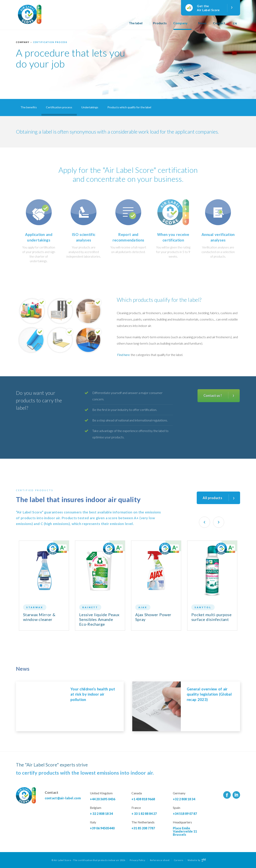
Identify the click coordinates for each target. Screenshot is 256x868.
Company (180, 23)
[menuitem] (235, 22)
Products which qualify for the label (129, 107)
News (202, 23)
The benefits (29, 107)
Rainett (90, 607)
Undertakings (90, 107)
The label (136, 23)
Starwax (35, 607)
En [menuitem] (235, 23)
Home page (120, 25)
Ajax (143, 607)
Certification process (50, 42)
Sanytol (203, 607)
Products (160, 23)
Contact (219, 23)
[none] (235, 22)
